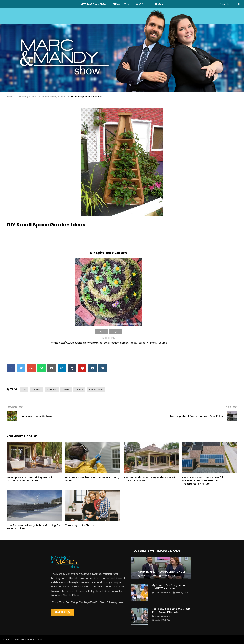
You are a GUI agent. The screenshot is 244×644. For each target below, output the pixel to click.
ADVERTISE (62, 612)
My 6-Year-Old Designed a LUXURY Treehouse (168, 587)
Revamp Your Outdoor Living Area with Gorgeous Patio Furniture (30, 479)
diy (24, 390)
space (79, 390)
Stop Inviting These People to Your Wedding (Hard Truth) (177, 572)
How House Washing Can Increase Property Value (92, 479)
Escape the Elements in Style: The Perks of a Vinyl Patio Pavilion (151, 479)
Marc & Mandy (149, 576)
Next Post (231, 407)
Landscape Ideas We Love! (36, 416)
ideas (66, 390)
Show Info (120, 4)
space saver (96, 390)
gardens (52, 390)
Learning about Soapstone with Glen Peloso (197, 416)
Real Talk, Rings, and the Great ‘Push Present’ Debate (171, 611)
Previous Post (15, 407)
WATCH (141, 4)
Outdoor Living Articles (54, 97)
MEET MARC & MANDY (93, 4)
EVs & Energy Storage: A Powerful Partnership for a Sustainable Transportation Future (203, 481)
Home (10, 97)
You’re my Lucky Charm (80, 525)
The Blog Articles (28, 97)
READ (158, 4)
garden (36, 390)
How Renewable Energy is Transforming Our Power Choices (34, 527)
